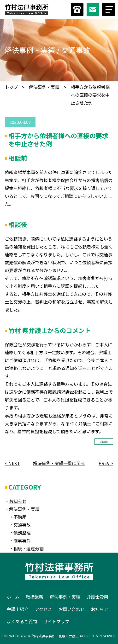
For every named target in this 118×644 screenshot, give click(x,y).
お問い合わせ (71, 609)
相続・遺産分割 (29, 549)
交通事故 (104, 442)
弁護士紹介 (18, 609)
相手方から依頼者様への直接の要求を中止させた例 (58, 140)
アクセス (43, 609)
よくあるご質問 (22, 621)
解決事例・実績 (44, 87)
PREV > (106, 463)
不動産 (20, 517)
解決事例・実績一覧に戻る (59, 463)
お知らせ (18, 501)
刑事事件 (22, 541)
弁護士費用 (97, 597)
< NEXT (12, 463)
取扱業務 (35, 597)
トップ (11, 87)
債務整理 (22, 533)
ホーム (13, 597)
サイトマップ (56, 621)
